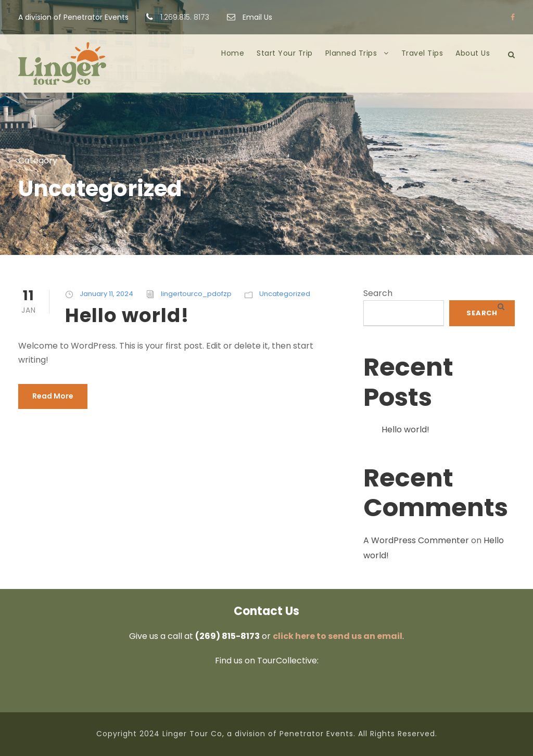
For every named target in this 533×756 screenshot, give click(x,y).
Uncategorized (285, 294)
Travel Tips (422, 53)
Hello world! (127, 315)
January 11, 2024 (106, 294)
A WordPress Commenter (416, 540)
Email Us (250, 17)
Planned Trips (351, 53)
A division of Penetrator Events (73, 17)
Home (233, 53)
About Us (473, 53)
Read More (53, 396)
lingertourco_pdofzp (196, 294)
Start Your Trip (285, 53)
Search (378, 293)
